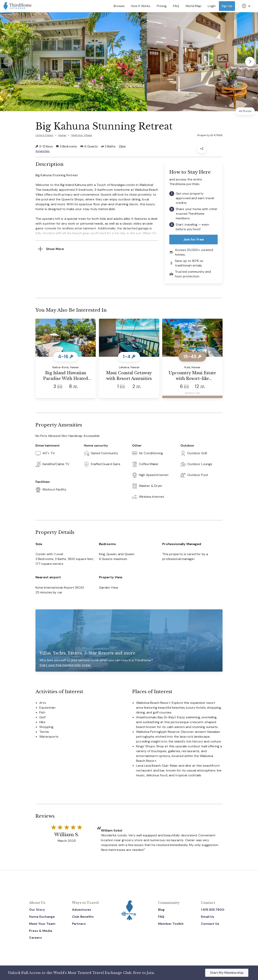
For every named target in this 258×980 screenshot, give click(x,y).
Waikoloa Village (82, 135)
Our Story (37, 910)
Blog (161, 910)
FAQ (161, 917)
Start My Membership (227, 973)
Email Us (208, 917)
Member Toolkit (171, 924)
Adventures (82, 910)
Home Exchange (42, 917)
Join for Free (194, 239)
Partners (79, 924)
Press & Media (41, 931)
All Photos (245, 111)
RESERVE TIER (192, 393)
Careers (35, 938)
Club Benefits (83, 917)
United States (44, 135)
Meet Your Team (42, 924)
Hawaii (62, 135)
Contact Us (210, 924)
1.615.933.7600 (213, 910)
